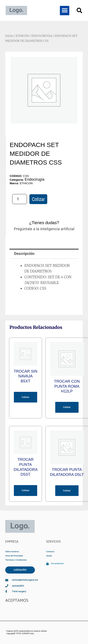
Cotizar (38, 199)
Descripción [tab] (24, 254)
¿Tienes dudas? (44, 223)
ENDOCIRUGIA (42, 36)
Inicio (9, 36)
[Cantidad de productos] (20, 199)
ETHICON (22, 36)
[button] (65, 11)
